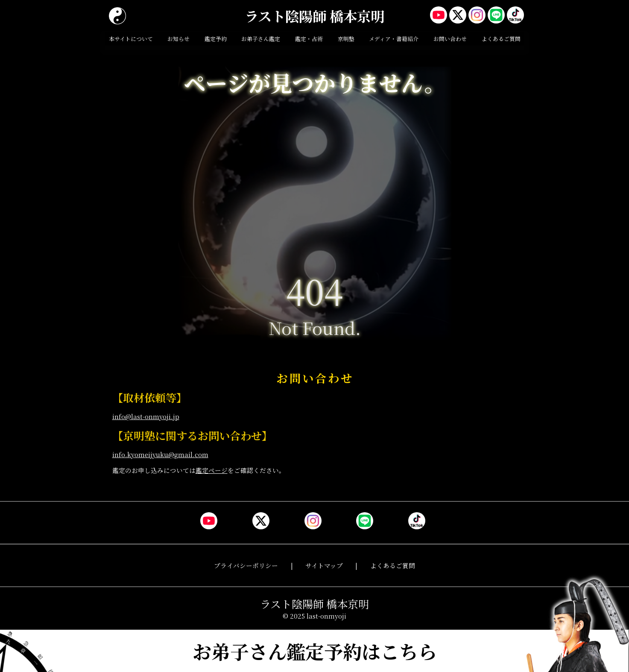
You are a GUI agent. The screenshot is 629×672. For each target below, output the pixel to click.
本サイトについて (131, 39)
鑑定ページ (212, 470)
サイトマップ (324, 565)
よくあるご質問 (501, 39)
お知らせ (178, 39)
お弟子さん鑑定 (261, 39)
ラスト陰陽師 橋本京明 (314, 16)
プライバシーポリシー (246, 565)
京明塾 (346, 39)
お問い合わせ (450, 39)
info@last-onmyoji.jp (146, 416)
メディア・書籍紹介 (394, 39)
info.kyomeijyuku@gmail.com (160, 454)
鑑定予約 (216, 39)
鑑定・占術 (309, 39)
